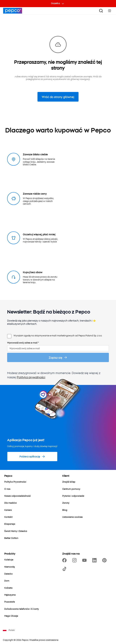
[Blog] (65, 510)
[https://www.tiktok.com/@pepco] (65, 569)
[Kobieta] (8, 588)
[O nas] (7, 489)
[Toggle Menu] (110, 11)
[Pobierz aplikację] (32, 457)
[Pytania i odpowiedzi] (73, 496)
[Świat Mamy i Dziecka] (16, 531)
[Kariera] (8, 510)
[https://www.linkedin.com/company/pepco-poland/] (95, 560)
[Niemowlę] (9, 567)
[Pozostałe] (10, 602)
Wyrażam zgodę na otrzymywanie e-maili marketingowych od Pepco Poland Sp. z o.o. (58, 335)
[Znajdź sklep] (69, 482)
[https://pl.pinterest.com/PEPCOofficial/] (105, 560)
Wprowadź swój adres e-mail (23, 343)
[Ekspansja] (10, 524)
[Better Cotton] (11, 538)
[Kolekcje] (9, 559)
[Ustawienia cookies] (72, 517)
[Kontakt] (8, 517)
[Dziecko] (8, 574)
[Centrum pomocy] (71, 489)
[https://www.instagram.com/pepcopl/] (75, 560)
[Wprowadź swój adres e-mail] (58, 348)
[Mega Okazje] (11, 616)
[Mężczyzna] (10, 595)
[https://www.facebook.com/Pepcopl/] (65, 560)
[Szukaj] (101, 11)
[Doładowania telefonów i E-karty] (22, 609)
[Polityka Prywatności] (15, 482)
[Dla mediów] (11, 503)
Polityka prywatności (31, 377)
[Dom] (7, 581)
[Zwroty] (66, 503)
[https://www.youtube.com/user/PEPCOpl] (85, 560)
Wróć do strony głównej (58, 97)
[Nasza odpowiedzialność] (17, 496)
